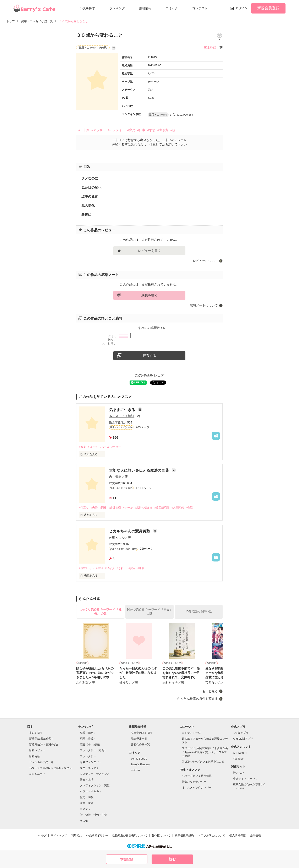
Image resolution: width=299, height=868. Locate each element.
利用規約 (77, 835)
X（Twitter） (241, 753)
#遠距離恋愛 (162, 508)
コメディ (85, 809)
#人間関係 (178, 508)
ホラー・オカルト (91, 791)
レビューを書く (149, 251)
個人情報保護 (238, 835)
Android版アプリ (243, 739)
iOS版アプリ (241, 733)
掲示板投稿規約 (184, 835)
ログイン (242, 8)
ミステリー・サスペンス (95, 774)
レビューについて (205, 261)
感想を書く (149, 295)
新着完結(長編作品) (41, 739)
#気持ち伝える (144, 508)
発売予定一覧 (139, 739)
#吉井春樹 (115, 508)
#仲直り (84, 508)
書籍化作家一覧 (140, 744)
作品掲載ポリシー (97, 835)
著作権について (161, 835)
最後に (86, 215)
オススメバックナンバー (197, 787)
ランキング (117, 8)
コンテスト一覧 (191, 733)
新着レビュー (37, 750)
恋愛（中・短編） (91, 744)
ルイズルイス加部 (121, 416)
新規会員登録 (268, 8)
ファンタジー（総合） (93, 750)
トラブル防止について (212, 835)
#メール (128, 508)
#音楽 (82, 447)
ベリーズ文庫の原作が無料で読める (51, 768)
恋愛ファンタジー (91, 762)
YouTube (238, 759)
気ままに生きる (123, 410)
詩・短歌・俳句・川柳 (93, 815)
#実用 (132, 568)
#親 (173, 130)
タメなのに (90, 178)
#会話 (189, 508)
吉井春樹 (115, 477)
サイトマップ (59, 835)
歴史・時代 (87, 797)
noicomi (136, 770)
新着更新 (34, 756)
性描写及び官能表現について (130, 835)
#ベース (104, 447)
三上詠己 (210, 47)
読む (172, 859)
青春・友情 (87, 780)
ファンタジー (88, 756)
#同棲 (103, 508)
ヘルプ (42, 835)
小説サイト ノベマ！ (246, 779)
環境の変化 (90, 196)
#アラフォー (116, 130)
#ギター (116, 447)
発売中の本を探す (142, 733)
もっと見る (210, 691)
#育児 (131, 130)
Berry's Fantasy (140, 764)
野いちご (238, 773)
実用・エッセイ (89, 768)
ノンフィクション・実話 (95, 785)
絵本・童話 (87, 803)
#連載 (141, 568)
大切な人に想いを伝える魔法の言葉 (139, 470)
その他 (84, 821)
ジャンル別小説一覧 (41, 762)
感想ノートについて (204, 305)
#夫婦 (94, 508)
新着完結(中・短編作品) (44, 744)
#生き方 (163, 130)
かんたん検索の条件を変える (198, 699)
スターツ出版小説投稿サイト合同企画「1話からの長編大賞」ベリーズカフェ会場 (205, 752)
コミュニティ (37, 774)
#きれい (121, 568)
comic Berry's (139, 759)
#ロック (93, 447)
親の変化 (88, 206)
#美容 (100, 568)
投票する (149, 356)
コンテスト (200, 8)
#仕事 (141, 130)
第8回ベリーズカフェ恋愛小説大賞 (203, 762)
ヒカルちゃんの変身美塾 (130, 531)
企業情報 (255, 835)
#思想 (151, 130)
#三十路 (84, 130)
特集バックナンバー (194, 782)
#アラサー (99, 130)
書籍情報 (145, 8)
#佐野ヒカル (86, 568)
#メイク (110, 568)
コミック (172, 8)
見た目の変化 (91, 188)
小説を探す (87, 8)
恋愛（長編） (88, 739)
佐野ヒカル (117, 537)
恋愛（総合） (88, 733)
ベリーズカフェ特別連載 (197, 776)
